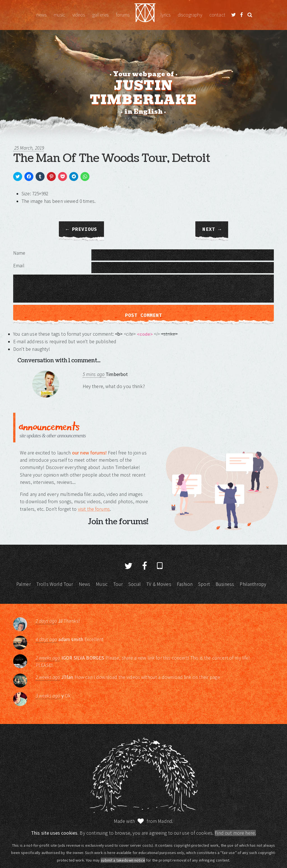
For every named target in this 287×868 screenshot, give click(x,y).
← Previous (81, 229)
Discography (190, 15)
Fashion (185, 584)
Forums (123, 15)
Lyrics (166, 15)
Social (135, 584)
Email (19, 266)
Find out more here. (235, 833)
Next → (212, 229)
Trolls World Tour (55, 584)
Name (19, 253)
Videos (79, 15)
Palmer (24, 584)
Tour (118, 584)
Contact (217, 15)
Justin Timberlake (145, 15)
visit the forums (94, 509)
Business (225, 584)
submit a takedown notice (123, 860)
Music (59, 15)
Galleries (100, 15)
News (42, 15)
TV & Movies (159, 584)
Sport (204, 584)
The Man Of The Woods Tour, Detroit (112, 158)
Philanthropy (253, 584)
